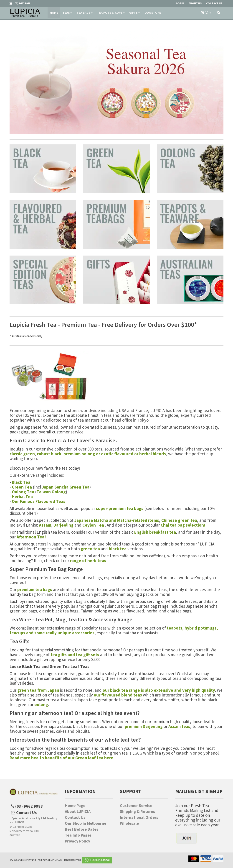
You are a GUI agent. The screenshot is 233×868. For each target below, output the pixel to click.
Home (54, 13)
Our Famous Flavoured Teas (39, 501)
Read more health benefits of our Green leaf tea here (61, 758)
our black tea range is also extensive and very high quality (159, 690)
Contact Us (75, 817)
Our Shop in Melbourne (86, 823)
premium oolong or (82, 454)
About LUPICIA (78, 812)
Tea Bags (85, 13)
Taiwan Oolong (51, 492)
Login (180, 3)
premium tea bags (35, 589)
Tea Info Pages (78, 835)
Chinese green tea (179, 520)
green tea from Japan (38, 690)
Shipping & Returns (137, 812)
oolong (41, 704)
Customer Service (136, 806)
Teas (67, 13)
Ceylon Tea (93, 525)
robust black (49, 454)
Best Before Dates (82, 829)
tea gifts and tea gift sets (75, 655)
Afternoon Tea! (31, 537)
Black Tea (21, 482)
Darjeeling (63, 525)
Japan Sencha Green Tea (66, 487)
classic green (22, 454)
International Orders (139, 817)
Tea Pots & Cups (111, 13)
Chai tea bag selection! (183, 525)
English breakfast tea (155, 532)
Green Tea (22, 487)
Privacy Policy (77, 841)
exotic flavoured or (120, 454)
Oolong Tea (23, 492)
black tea (118, 549)
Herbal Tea (22, 497)
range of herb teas (88, 561)
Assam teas (179, 726)
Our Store (153, 13)
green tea (90, 549)
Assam (45, 525)
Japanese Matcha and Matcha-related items (117, 520)
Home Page (75, 806)
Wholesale (129, 823)
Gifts (135, 13)
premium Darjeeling (144, 726)
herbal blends (153, 454)
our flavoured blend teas (118, 695)
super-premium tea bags (120, 508)
